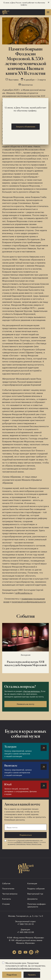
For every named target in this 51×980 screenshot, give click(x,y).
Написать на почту (26, 704)
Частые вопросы (10, 893)
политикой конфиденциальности (29, 601)
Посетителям (8, 888)
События (6, 883)
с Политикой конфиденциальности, (28, 840)
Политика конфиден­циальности (37, 905)
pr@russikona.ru (24, 593)
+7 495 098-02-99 (26, 932)
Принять (32, 975)
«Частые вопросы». (32, 691)
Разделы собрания (36, 888)
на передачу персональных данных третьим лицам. (25, 844)
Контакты (7, 899)
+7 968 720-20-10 (26, 924)
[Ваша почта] (26, 827)
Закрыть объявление (26, 127)
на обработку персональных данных (26, 842)
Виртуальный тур (35, 893)
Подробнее (12, 975)
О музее (6, 904)
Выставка (14, 79)
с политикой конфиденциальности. (23, 968)
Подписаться (26, 835)
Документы (32, 899)
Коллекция (32, 883)
